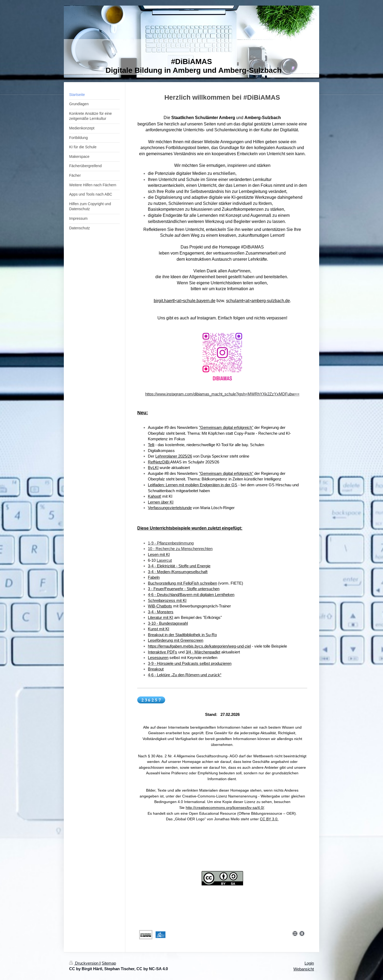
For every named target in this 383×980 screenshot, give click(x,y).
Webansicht (304, 969)
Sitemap (109, 963)
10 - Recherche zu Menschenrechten (180, 549)
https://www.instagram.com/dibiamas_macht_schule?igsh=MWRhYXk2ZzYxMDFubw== (222, 394)
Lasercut (164, 560)
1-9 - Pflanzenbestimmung (171, 543)
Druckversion (84, 963)
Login (309, 963)
